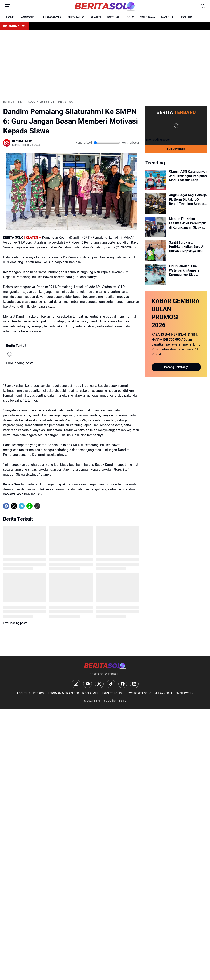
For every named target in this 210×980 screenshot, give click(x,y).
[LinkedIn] (134, 684)
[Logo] (105, 666)
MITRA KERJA (163, 693)
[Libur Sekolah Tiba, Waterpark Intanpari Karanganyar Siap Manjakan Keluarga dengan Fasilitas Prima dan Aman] (156, 274)
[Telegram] (22, 506)
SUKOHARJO (76, 17)
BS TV (123, 701)
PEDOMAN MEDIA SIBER (63, 693)
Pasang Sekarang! (176, 367)
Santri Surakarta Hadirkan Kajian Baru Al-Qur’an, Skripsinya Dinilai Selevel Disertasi (187, 247)
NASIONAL (168, 17)
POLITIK (187, 17)
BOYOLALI (114, 17)
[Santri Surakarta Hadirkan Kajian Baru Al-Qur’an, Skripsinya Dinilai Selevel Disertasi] (156, 251)
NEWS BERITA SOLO (138, 693)
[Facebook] (6, 506)
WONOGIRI (28, 17)
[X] (14, 506)
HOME (10, 17)
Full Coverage (176, 149)
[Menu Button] (7, 6)
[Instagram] (76, 684)
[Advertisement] (105, 65)
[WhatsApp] (30, 506)
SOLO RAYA (148, 17)
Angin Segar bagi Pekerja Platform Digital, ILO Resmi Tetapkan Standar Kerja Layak (188, 200)
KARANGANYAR (51, 17)
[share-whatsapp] (45, 506)
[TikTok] (111, 684)
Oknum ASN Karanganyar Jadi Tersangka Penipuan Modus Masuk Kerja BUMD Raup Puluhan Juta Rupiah (188, 176)
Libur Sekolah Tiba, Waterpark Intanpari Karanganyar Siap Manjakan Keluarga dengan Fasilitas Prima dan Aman (186, 270)
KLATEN (96, 17)
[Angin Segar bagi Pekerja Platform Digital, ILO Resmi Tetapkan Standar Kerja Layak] (156, 203)
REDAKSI (39, 693)
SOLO (130, 17)
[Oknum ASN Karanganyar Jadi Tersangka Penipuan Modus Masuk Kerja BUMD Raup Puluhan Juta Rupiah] (156, 180)
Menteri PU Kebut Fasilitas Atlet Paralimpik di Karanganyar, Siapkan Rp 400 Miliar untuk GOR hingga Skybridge (187, 223)
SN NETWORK (184, 693)
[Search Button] (203, 6)
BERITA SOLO (103, 701)
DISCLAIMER (90, 693)
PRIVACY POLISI (112, 693)
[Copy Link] (37, 506)
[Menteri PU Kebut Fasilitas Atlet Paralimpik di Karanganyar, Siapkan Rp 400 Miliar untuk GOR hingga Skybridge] (156, 227)
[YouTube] (88, 684)
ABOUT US (23, 693)
